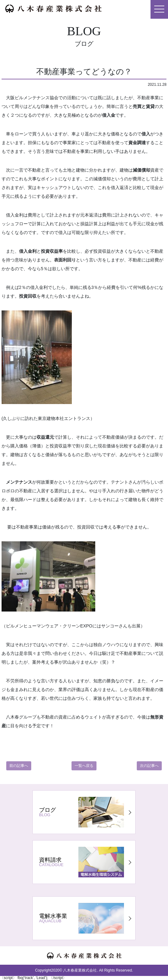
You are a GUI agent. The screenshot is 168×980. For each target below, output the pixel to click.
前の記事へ (19, 766)
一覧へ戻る (84, 766)
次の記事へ (149, 766)
